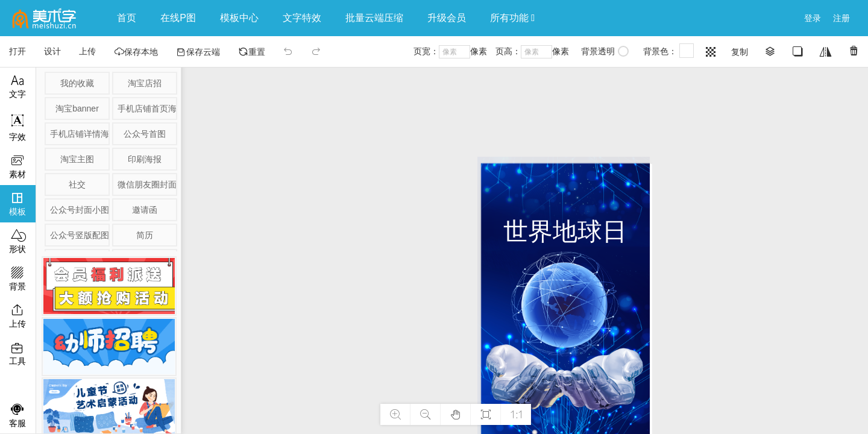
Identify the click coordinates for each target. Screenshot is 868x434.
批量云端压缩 (374, 18)
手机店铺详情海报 (79, 134)
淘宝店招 (145, 83)
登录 (813, 18)
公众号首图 (145, 134)
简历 (145, 235)
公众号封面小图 (79, 210)
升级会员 (447, 18)
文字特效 (302, 18)
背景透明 (605, 51)
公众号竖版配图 (79, 235)
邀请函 (145, 210)
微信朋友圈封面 (146, 184)
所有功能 (512, 18)
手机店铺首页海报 (146, 108)
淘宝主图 (77, 159)
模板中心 (239, 18)
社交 (77, 184)
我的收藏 (77, 83)
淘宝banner (77, 108)
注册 (841, 18)
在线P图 (178, 18)
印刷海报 (145, 159)
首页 (127, 18)
